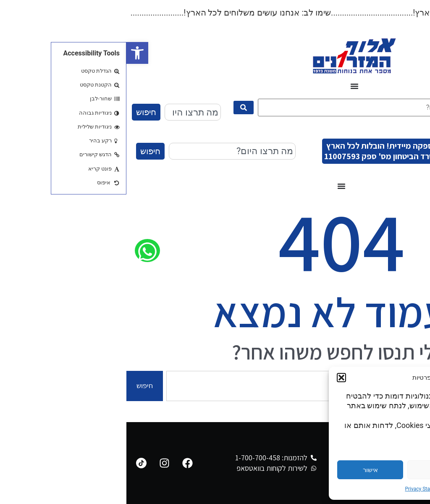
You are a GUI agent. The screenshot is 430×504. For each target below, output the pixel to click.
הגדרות (384, 470)
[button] (11, 53)
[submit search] (117, 108)
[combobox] (66, 112)
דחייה (314, 470)
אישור (244, 470)
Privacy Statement (299, 489)
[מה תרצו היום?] (240, 108)
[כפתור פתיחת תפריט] (228, 86)
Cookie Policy (339, 489)
